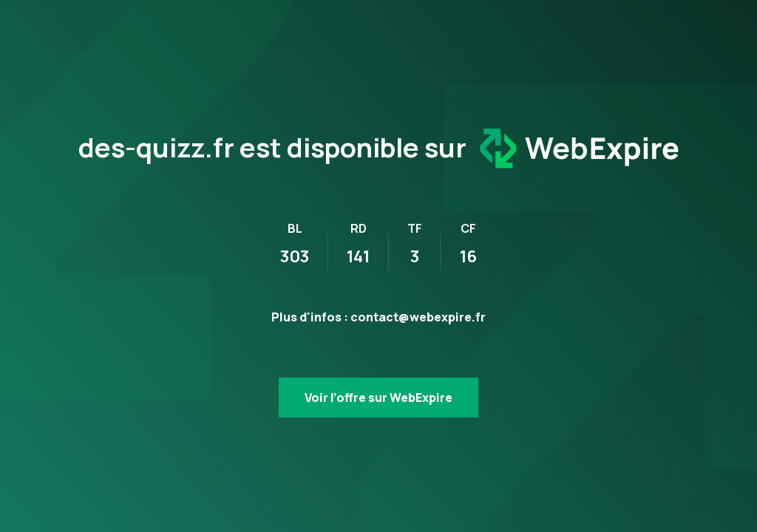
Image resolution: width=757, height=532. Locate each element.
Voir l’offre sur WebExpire (378, 398)
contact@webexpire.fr (418, 317)
